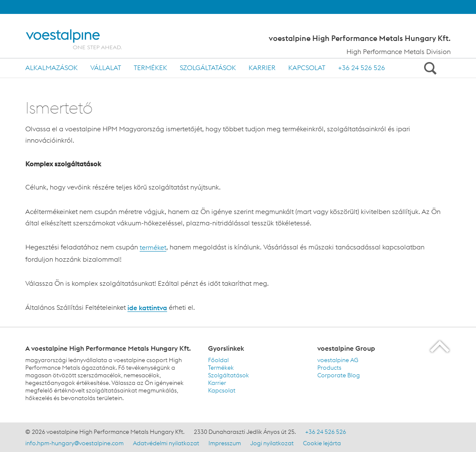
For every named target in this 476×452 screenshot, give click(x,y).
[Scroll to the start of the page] (440, 346)
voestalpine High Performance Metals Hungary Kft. (360, 38)
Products (329, 368)
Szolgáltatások (208, 68)
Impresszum (225, 443)
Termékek (150, 68)
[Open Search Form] (429, 68)
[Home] (83, 39)
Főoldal (218, 360)
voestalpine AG (338, 360)
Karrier (262, 68)
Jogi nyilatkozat (272, 443)
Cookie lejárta (322, 443)
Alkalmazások (51, 68)
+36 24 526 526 (361, 68)
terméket (153, 247)
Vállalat (106, 68)
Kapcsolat (307, 68)
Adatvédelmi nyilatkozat (166, 443)
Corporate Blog (339, 375)
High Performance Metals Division (399, 51)
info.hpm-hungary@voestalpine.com (74, 443)
